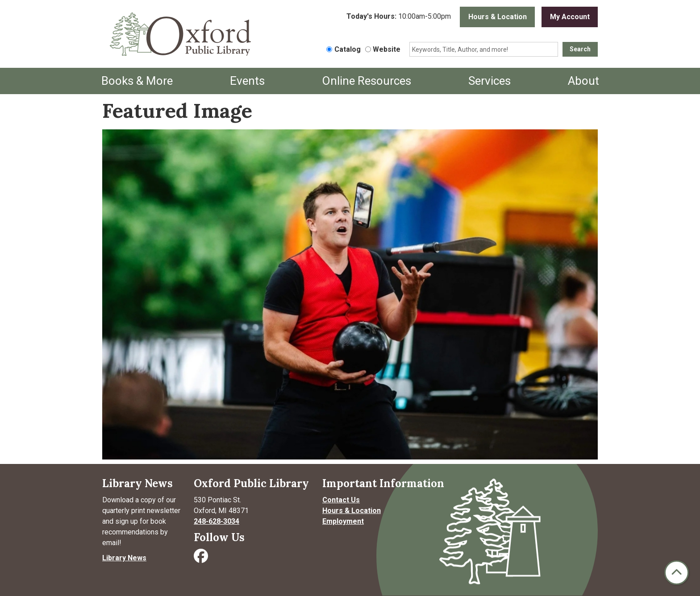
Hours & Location (498, 17)
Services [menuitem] (490, 81)
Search (580, 49)
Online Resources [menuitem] (367, 81)
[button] (399, 17)
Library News (124, 558)
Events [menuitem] (247, 81)
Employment (343, 521)
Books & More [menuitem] (137, 81)
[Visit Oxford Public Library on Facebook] (202, 559)
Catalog (348, 49)
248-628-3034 (217, 521)
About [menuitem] (583, 81)
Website (387, 49)
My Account (570, 17)
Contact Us (341, 500)
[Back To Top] (677, 573)
